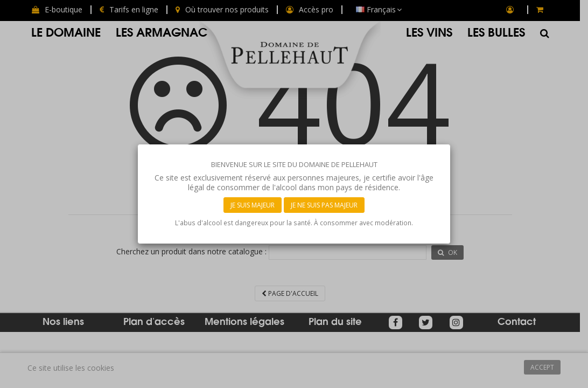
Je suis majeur (253, 205)
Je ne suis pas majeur (324, 205)
